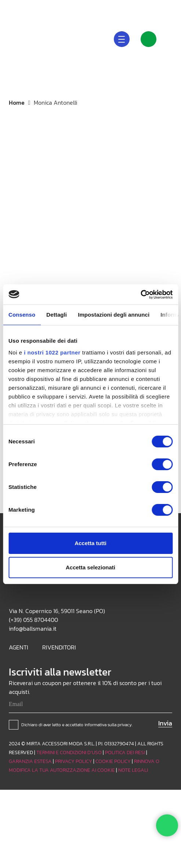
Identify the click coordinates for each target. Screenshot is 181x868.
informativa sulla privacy (108, 725)
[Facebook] (169, 7)
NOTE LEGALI (133, 770)
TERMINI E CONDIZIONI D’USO (69, 752)
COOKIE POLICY (113, 761)
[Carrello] (172, 39)
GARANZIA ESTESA (30, 761)
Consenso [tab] (22, 315)
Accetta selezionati (90, 567)
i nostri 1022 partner (52, 352)
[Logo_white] (19, 39)
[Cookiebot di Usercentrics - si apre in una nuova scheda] (140, 295)
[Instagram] (146, 7)
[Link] (149, 39)
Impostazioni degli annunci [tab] (114, 315)
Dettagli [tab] (57, 315)
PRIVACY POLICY (74, 761)
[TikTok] (158, 7)
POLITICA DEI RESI (125, 752)
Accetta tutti (90, 543)
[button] (114, 7)
